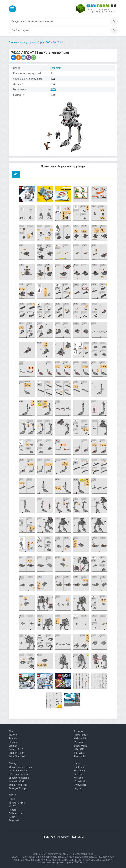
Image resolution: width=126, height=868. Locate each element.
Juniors (78, 774)
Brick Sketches (17, 756)
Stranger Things (17, 788)
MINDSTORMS (17, 803)
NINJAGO (79, 749)
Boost (12, 817)
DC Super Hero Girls (20, 774)
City (11, 731)
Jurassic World (17, 781)
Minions (78, 778)
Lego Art (79, 788)
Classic (13, 742)
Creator (13, 746)
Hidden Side (81, 739)
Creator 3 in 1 (16, 749)
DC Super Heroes (18, 771)
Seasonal (14, 820)
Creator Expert (17, 753)
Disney (12, 763)
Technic (13, 735)
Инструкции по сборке (56, 837)
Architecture (16, 813)
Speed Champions (19, 778)
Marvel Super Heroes (20, 767)
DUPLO (13, 796)
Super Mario (81, 746)
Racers (13, 810)
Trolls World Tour (18, 785)
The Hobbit (80, 756)
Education (79, 771)
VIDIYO (13, 806)
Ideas (77, 763)
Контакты (78, 837)
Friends (13, 739)
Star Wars (56, 68)
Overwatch (80, 785)
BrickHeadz (80, 767)
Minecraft (79, 742)
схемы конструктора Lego (78, 854)
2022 (53, 89)
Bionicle (78, 731)
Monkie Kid (80, 781)
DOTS (12, 799)
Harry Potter (81, 735)
